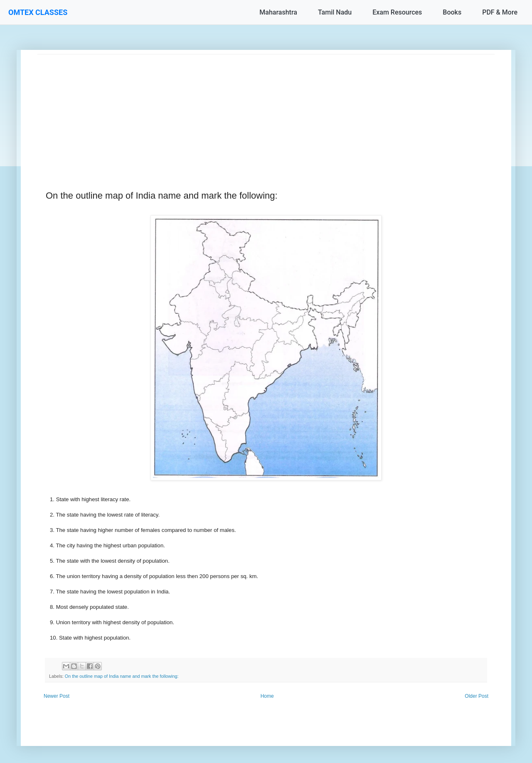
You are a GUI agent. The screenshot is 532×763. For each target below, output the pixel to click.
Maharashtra (278, 12)
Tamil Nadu (335, 12)
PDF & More (500, 12)
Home (267, 696)
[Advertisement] (266, 113)
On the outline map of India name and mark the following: (122, 676)
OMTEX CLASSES (38, 12)
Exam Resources (397, 12)
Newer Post (57, 696)
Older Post (477, 696)
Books (452, 12)
